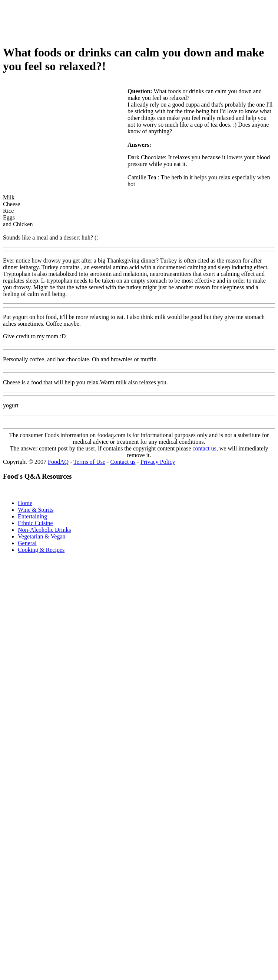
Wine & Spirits (36, 510)
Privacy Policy (158, 462)
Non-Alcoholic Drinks (44, 530)
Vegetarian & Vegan (42, 536)
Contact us (123, 462)
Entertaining (32, 516)
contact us (204, 448)
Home (25, 503)
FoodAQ (58, 462)
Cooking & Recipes (41, 550)
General (27, 543)
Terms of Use (89, 462)
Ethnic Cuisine (35, 523)
